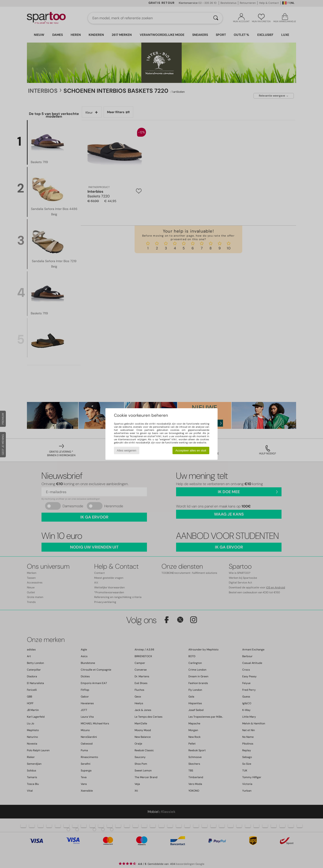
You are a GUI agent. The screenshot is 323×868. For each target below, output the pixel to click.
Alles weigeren (127, 450)
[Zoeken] (216, 18)
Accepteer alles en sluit (191, 450)
